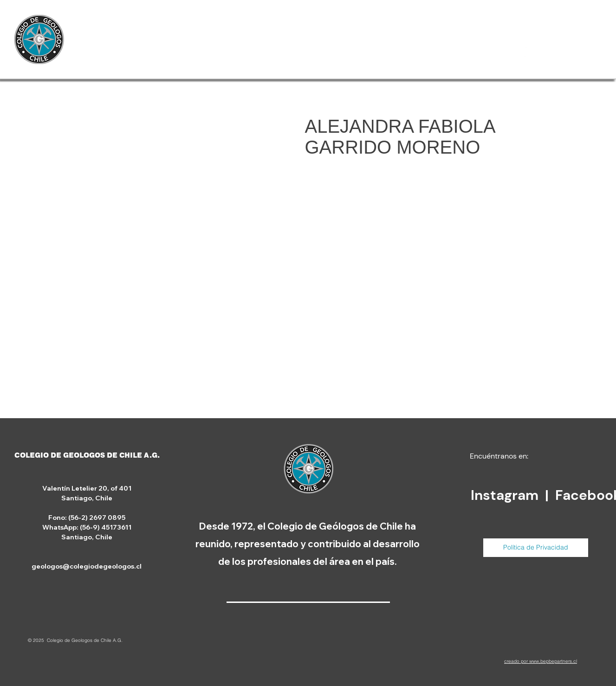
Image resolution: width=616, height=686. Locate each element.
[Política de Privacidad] (536, 548)
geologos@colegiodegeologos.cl (87, 566)
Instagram (506, 495)
